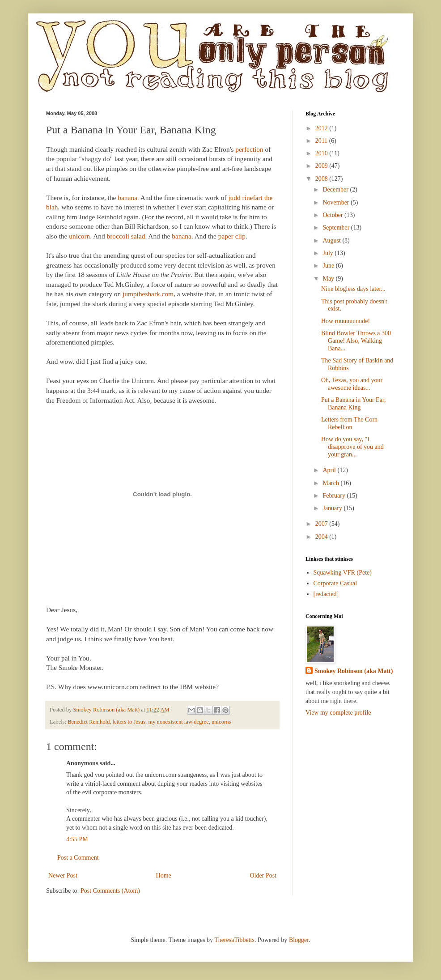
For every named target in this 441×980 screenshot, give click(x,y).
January (333, 508)
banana (127, 198)
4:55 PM (77, 839)
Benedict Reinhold (89, 722)
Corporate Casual (335, 583)
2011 (322, 141)
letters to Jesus (129, 722)
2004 (322, 537)
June (329, 266)
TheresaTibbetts (234, 940)
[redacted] (326, 594)
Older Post (263, 876)
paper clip (232, 236)
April (330, 470)
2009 (322, 166)
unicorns (221, 722)
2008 (322, 179)
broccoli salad (126, 236)
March (331, 483)
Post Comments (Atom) (110, 891)
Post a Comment (78, 858)
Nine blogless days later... (353, 289)
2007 (322, 524)
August (332, 241)
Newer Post (63, 876)
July (329, 253)
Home (164, 876)
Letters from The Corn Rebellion (349, 423)
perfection (250, 149)
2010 (322, 153)
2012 (322, 128)
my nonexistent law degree (178, 722)
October (333, 215)
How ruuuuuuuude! (346, 321)
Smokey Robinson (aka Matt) (354, 671)
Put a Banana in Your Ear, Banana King (353, 404)
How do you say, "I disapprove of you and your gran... (352, 447)
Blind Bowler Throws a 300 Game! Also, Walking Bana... (356, 341)
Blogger (299, 940)
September (337, 228)
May (329, 279)
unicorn (79, 236)
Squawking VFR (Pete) (343, 573)
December (336, 190)
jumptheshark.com (148, 294)
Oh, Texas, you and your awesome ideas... (352, 384)
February (335, 496)
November (337, 202)
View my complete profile (338, 713)
